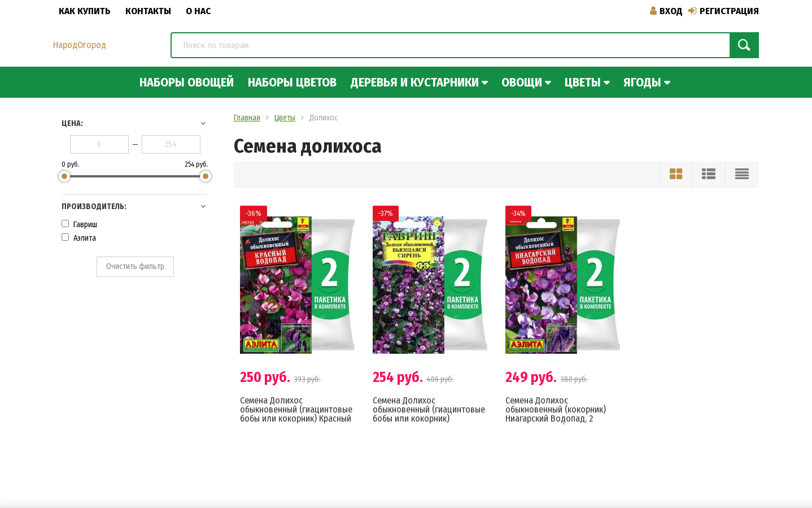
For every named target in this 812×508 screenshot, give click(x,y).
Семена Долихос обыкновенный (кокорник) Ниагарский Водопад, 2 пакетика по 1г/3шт (556, 414)
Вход (666, 11)
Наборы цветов (292, 82)
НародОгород (80, 45)
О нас (198, 11)
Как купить (85, 11)
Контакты (148, 11)
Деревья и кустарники (415, 82)
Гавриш (79, 225)
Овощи (522, 82)
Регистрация (724, 11)
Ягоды (642, 82)
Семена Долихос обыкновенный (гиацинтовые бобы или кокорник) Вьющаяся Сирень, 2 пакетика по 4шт (429, 418)
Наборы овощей (187, 82)
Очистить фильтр (135, 266)
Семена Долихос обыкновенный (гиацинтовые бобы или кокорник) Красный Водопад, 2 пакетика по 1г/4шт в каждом (296, 418)
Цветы (583, 82)
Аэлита (79, 238)
